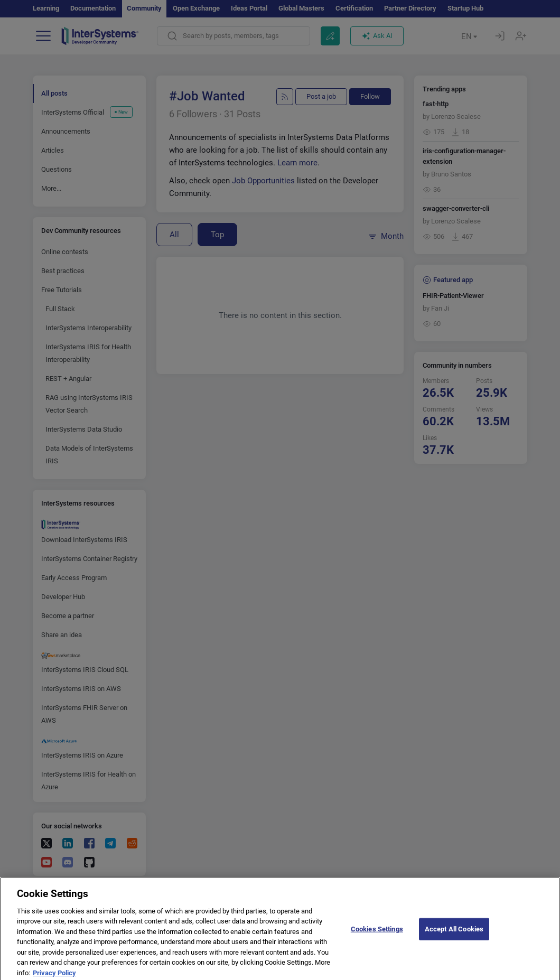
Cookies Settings (377, 935)
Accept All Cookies (454, 935)
